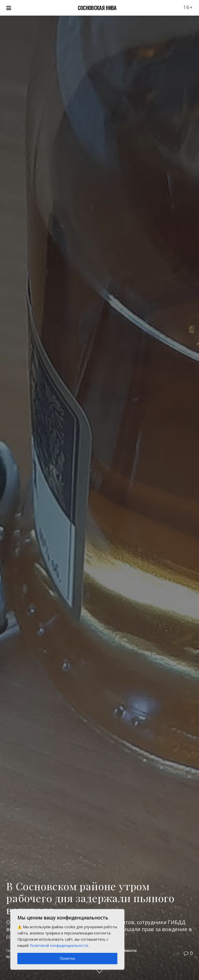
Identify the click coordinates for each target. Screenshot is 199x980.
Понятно (67, 958)
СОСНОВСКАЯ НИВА (97, 8)
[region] (67, 939)
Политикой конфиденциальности (59, 945)
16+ (188, 7)
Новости (130, 951)
